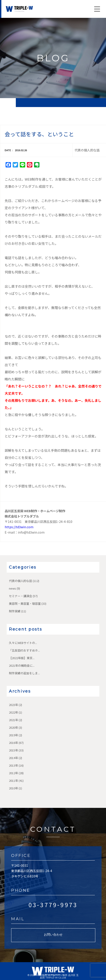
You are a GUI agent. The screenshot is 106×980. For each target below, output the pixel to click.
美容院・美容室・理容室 (25, 603)
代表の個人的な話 (20, 581)
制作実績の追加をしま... (24, 673)
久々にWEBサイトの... (23, 643)
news (12, 588)
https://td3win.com (19, 527)
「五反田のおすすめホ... (24, 650)
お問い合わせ (53, 935)
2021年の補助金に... (22, 665)
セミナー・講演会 (20, 596)
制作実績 (15, 611)
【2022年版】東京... (22, 658)
